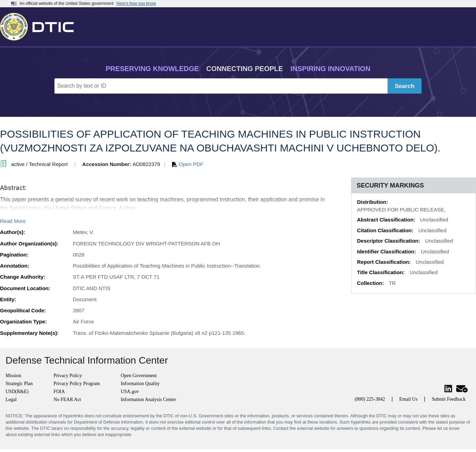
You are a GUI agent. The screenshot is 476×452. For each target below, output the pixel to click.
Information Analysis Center (148, 399)
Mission (13, 376)
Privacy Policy (68, 376)
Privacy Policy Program (77, 384)
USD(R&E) (17, 392)
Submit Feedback (449, 399)
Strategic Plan (19, 384)
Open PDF (188, 164)
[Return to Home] (40, 25)
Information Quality (140, 384)
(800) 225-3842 (370, 399)
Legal (11, 399)
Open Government (139, 376)
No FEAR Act (67, 399)
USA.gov (130, 392)
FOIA (59, 392)
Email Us (409, 399)
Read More (13, 221)
